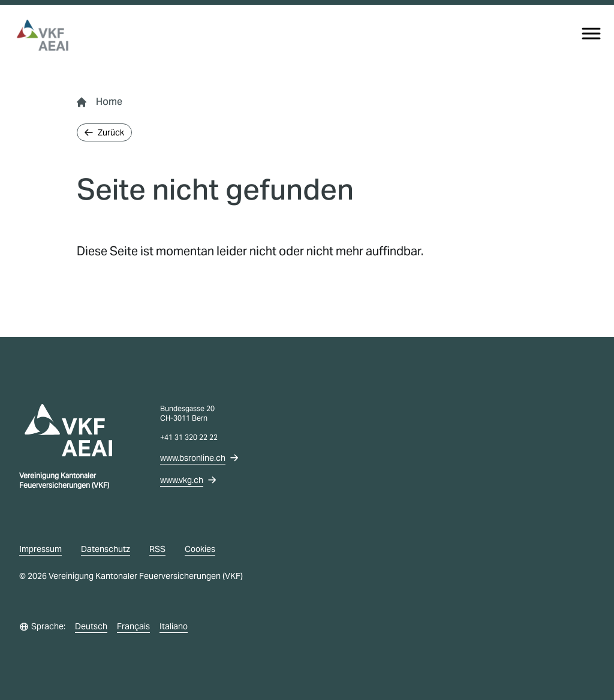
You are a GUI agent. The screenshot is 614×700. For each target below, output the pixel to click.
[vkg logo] (48, 35)
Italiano (174, 626)
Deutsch (91, 626)
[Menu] (591, 34)
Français (133, 626)
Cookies (200, 549)
